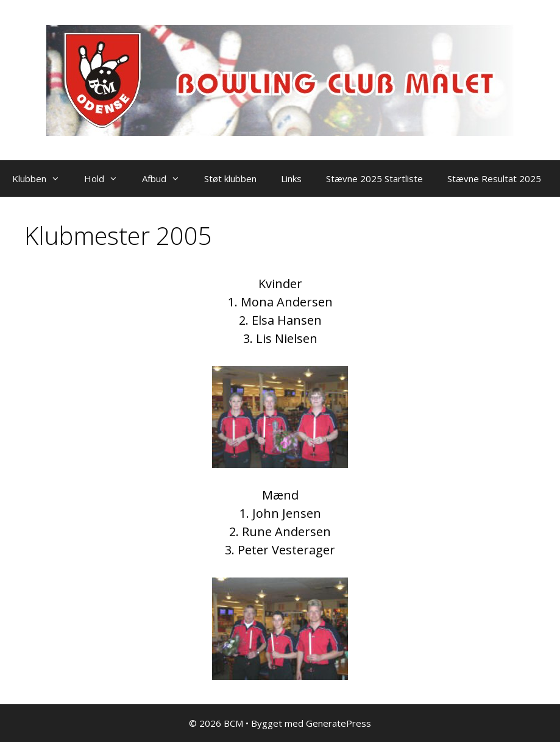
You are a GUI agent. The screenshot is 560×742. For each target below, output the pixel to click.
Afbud (167, 178)
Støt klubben (230, 178)
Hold (107, 178)
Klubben (42, 178)
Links (291, 178)
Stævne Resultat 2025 (494, 178)
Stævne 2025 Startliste (374, 178)
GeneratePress (338, 723)
